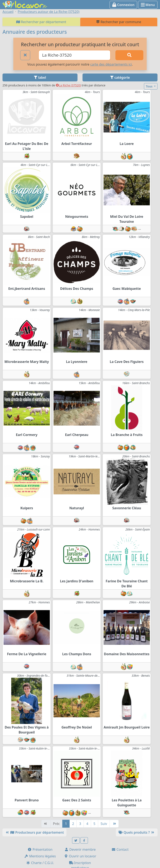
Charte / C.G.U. (40, 863)
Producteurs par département (34, 832)
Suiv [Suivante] (104, 824)
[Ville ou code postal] (74, 55)
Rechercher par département (41, 22)
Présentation (40, 849)
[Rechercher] (129, 55)
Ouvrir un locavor (80, 856)
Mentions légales (40, 856)
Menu (148, 5)
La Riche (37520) (68, 85)
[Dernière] (114, 824)
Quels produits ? (137, 832)
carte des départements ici (111, 64)
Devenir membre (80, 849)
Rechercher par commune (119, 22)
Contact (120, 849)
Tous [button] (149, 86)
